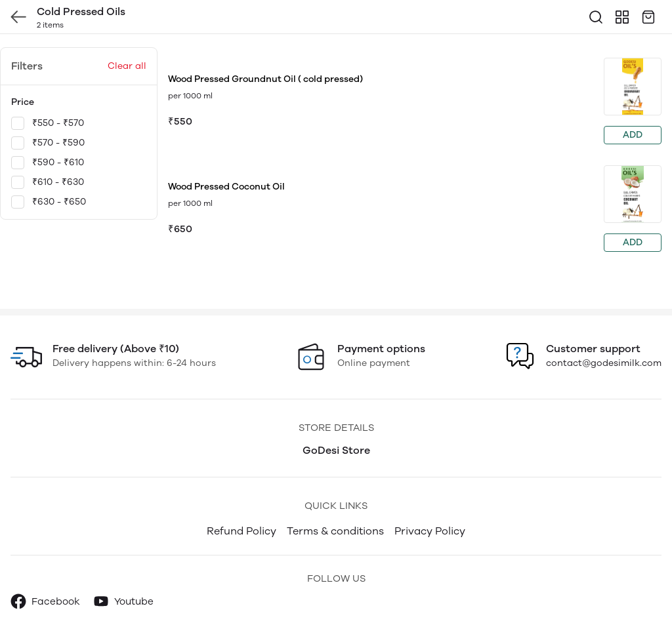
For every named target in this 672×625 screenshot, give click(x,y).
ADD (633, 135)
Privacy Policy (430, 531)
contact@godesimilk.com (604, 363)
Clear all (127, 66)
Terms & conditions (335, 531)
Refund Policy (241, 531)
